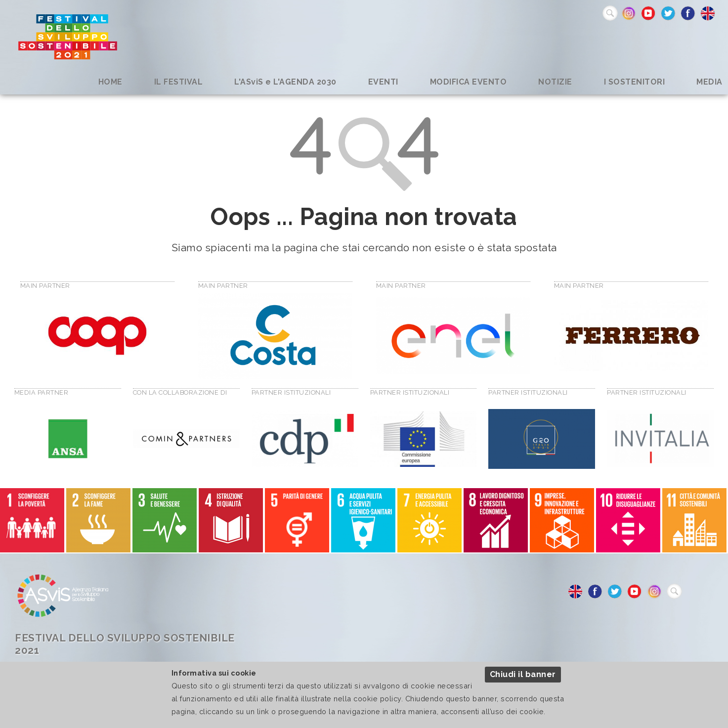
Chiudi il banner (523, 674)
